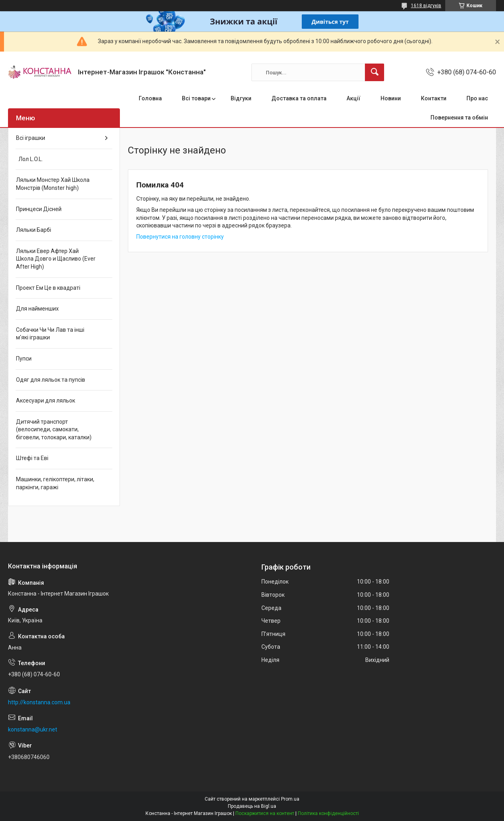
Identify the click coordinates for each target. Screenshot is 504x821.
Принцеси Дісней (39, 209)
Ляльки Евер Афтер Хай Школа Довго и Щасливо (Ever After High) (56, 259)
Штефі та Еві (32, 458)
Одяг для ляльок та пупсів (51, 380)
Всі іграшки (31, 138)
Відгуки (241, 98)
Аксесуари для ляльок (46, 401)
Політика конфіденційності (328, 813)
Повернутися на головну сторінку (180, 237)
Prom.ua (290, 799)
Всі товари (196, 98)
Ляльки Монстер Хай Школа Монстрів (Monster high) (53, 184)
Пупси (24, 359)
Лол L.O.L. (29, 159)
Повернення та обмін (459, 118)
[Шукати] (375, 72)
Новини (391, 98)
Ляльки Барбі (34, 230)
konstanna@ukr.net (33, 729)
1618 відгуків (426, 6)
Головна (150, 98)
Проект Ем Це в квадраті (48, 288)
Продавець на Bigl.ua (252, 806)
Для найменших (37, 309)
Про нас (477, 98)
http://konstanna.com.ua (39, 702)
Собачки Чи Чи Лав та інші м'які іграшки (50, 334)
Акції (354, 98)
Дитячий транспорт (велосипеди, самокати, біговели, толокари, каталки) (54, 429)
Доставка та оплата (299, 98)
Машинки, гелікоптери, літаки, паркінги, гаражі (55, 483)
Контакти (434, 98)
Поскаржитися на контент (265, 813)
